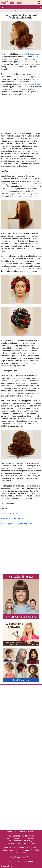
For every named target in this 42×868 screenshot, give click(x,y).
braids (3, 64)
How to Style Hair (12, 11)
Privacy (20, 862)
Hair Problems (19, 848)
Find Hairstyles (29, 843)
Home (2, 11)
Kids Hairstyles (28, 841)
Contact (12, 862)
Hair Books (28, 857)
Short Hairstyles (28, 836)
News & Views (16, 857)
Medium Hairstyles (14, 838)
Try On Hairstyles (14, 843)
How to (6, 11)
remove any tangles (24, 196)
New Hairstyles (14, 836)
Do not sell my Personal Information (15, 866)
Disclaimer (29, 862)
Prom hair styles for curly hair (12, 519)
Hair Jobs (21, 853)
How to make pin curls (10, 513)
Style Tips (35, 850)
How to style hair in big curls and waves (17, 524)
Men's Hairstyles (14, 841)
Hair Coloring (24, 850)
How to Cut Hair (32, 848)
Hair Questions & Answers (24, 831)
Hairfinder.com (11, 3)
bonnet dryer (13, 381)
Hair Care (7, 848)
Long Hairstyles (29, 838)
